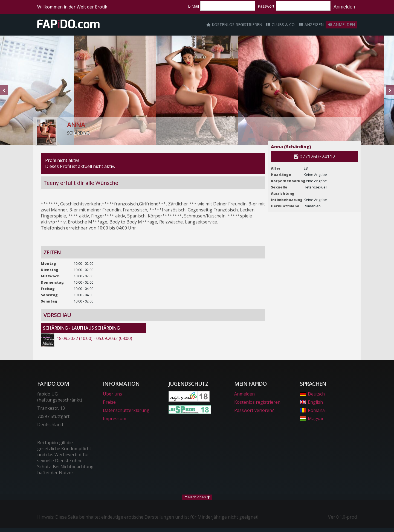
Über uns (112, 394)
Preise (109, 402)
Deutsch (312, 394)
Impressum (115, 418)
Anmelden (344, 7)
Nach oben (197, 497)
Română (312, 410)
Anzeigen (311, 24)
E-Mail (193, 6)
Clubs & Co (280, 24)
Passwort (266, 6)
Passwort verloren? (254, 410)
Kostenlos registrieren (234, 24)
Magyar (312, 418)
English (311, 402)
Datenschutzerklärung (126, 410)
